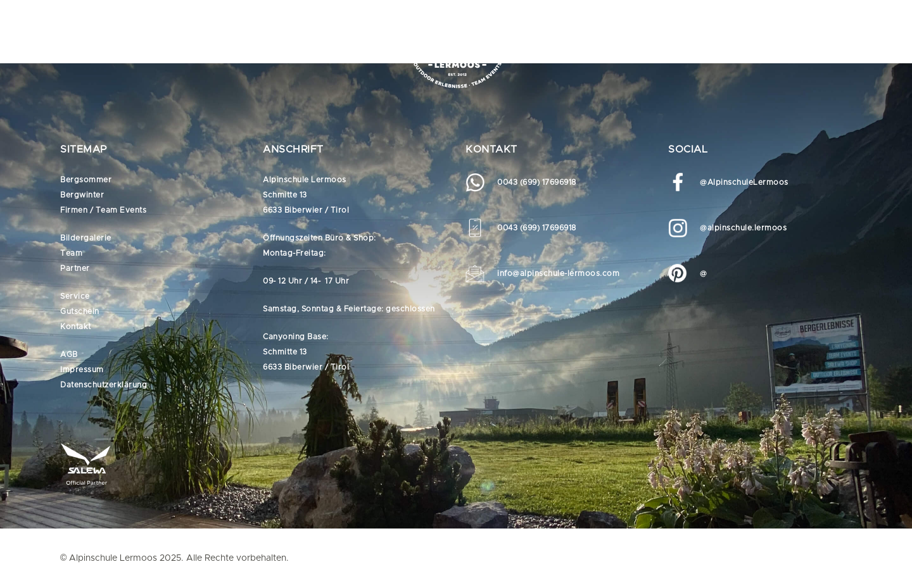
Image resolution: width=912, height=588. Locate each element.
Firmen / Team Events (103, 210)
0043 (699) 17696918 (537, 182)
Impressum (82, 370)
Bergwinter (82, 195)
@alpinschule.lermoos (743, 228)
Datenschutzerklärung (104, 385)
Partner (75, 268)
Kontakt (76, 327)
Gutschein (80, 311)
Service (75, 296)
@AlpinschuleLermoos (744, 182)
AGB (69, 354)
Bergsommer (86, 180)
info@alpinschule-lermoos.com (558, 273)
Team (71, 253)
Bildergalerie (86, 238)
